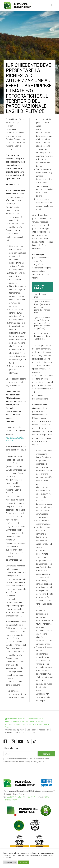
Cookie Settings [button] (10, 862)
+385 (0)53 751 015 (13, 797)
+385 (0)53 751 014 (29, 797)
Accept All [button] (23, 862)
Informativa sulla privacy (14, 730)
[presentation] (22, 767)
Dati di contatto (28, 733)
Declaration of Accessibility (38, 730)
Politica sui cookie (12, 733)
